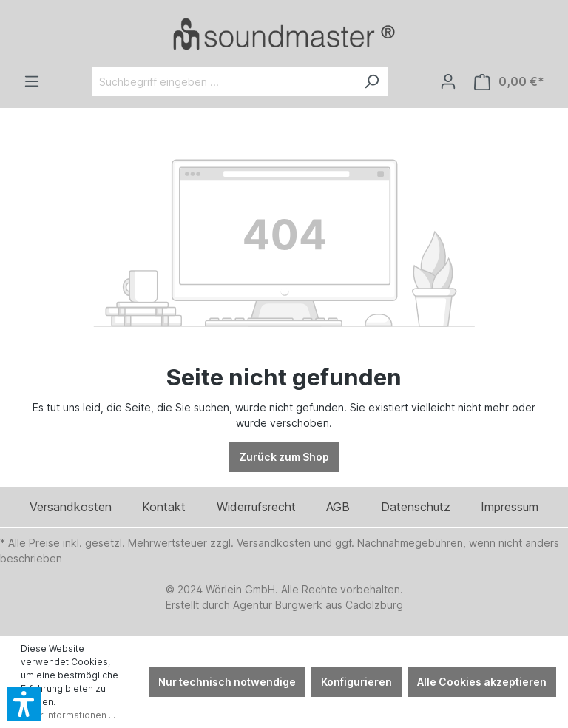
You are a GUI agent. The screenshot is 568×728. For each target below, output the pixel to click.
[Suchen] (371, 82)
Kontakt (164, 507)
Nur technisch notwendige (227, 682)
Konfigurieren (356, 682)
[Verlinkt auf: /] (284, 34)
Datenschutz (416, 507)
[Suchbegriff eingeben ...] (224, 82)
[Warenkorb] (509, 82)
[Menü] (32, 81)
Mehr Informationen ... (68, 715)
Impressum (510, 507)
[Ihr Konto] (448, 81)
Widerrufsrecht (256, 507)
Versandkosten (71, 507)
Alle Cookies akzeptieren (482, 682)
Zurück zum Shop (284, 457)
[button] (24, 704)
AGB (338, 507)
